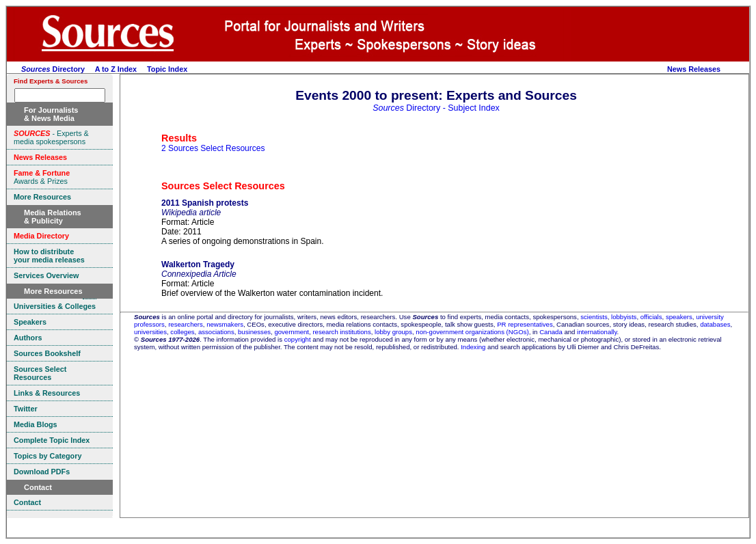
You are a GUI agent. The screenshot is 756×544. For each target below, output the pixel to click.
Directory (53, 69)
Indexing (473, 347)
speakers (679, 317)
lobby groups (393, 332)
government (292, 332)
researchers (186, 324)
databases (715, 324)
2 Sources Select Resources (213, 148)
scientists (594, 317)
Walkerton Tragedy (198, 264)
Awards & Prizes (42, 177)
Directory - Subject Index (436, 108)
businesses (254, 332)
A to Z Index (116, 69)
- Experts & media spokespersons (51, 137)
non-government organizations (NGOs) (472, 332)
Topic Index (167, 69)
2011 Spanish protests (205, 203)
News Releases (694, 69)
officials (651, 317)
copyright (298, 339)
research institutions (341, 332)
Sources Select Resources (223, 186)
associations (216, 332)
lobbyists (624, 317)
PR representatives (525, 324)
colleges (182, 332)
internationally (597, 332)
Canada (551, 332)
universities (150, 332)
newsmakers (225, 324)
